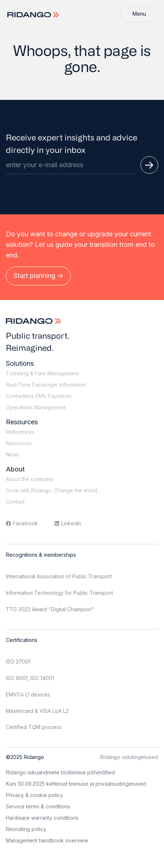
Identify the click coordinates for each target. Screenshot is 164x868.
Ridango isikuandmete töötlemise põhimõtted (60, 772)
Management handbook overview (47, 840)
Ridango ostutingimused (129, 757)
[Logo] (34, 15)
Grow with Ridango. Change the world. (52, 490)
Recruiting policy (26, 829)
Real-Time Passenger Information (46, 385)
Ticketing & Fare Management (42, 373)
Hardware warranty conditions (42, 818)
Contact (15, 502)
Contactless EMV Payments (39, 396)
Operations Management (36, 407)
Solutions (20, 363)
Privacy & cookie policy (34, 795)
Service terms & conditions (38, 806)
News (13, 454)
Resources (22, 422)
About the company (30, 479)
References (20, 432)
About (15, 469)
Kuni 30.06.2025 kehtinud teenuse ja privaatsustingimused (76, 784)
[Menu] (139, 14)
